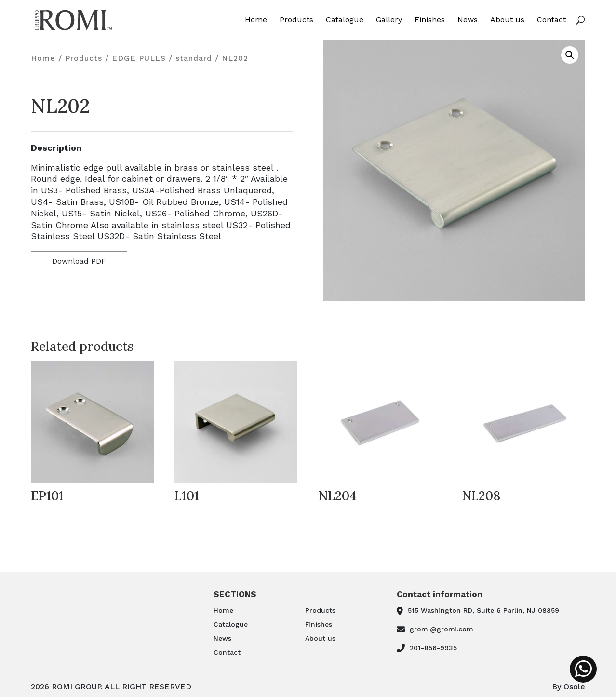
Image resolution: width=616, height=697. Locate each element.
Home (256, 20)
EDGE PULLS (139, 58)
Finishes (430, 20)
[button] (570, 55)
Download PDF (79, 261)
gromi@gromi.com (442, 629)
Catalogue (345, 20)
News (468, 20)
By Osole (569, 687)
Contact (551, 20)
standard (194, 58)
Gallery (389, 20)
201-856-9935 (433, 648)
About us (507, 20)
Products (296, 20)
